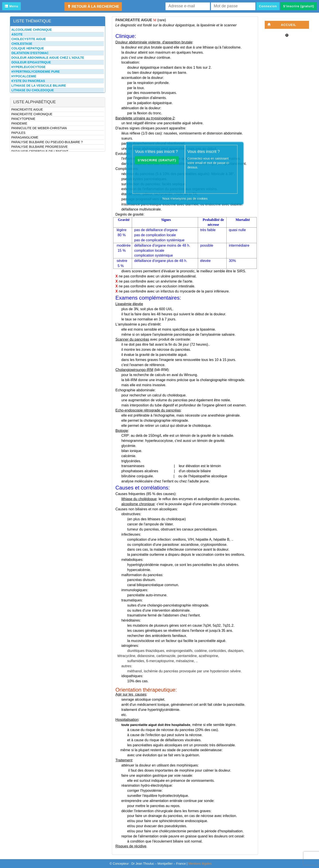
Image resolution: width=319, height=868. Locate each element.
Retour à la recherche (93, 7)
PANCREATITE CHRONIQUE (32, 114)
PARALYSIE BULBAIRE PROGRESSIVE (40, 147)
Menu (12, 6)
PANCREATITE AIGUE (27, 109)
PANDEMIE (19, 123)
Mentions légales (200, 864)
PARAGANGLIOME (25, 137)
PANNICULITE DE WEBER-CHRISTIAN (39, 128)
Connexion (268, 6)
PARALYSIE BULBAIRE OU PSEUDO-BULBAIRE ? (47, 142)
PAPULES (18, 133)
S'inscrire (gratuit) (299, 6)
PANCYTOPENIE (23, 119)
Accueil (282, 25)
